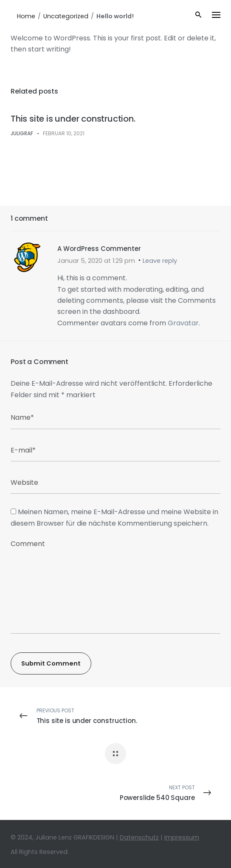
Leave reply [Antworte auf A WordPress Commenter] (160, 261)
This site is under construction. (73, 119)
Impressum (182, 837)
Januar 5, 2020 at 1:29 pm (96, 261)
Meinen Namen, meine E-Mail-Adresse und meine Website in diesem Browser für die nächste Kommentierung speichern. (114, 517)
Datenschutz (139, 837)
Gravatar (183, 323)
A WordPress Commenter (99, 249)
